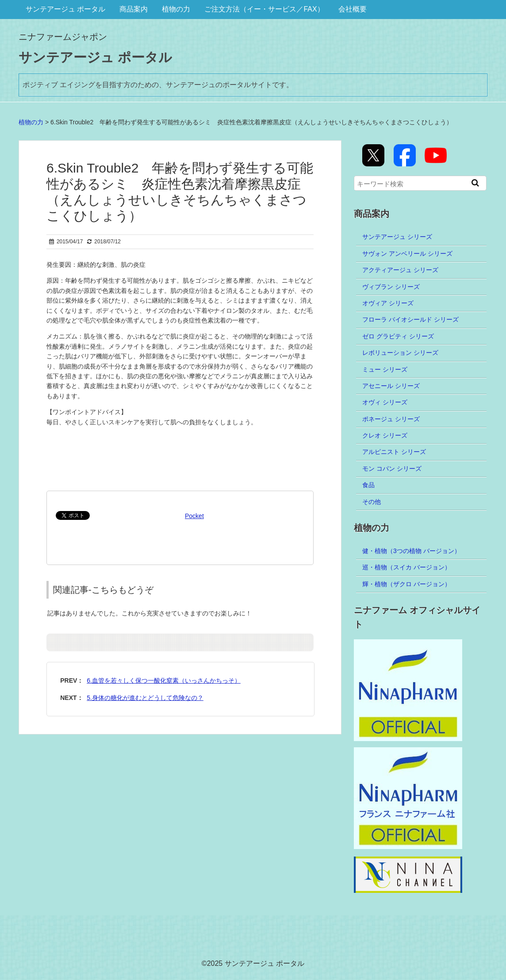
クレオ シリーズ (385, 435)
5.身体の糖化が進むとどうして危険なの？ (145, 698)
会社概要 (353, 9)
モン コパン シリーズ (392, 469)
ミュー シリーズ (385, 369)
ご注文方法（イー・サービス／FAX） (264, 9)
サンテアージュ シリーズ (397, 237)
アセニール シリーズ (391, 386)
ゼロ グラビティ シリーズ (398, 336)
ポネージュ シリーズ (391, 419)
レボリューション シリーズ (400, 353)
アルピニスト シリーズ (394, 452)
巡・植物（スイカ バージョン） (406, 567)
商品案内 (134, 9)
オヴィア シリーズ (388, 303)
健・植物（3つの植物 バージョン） (411, 551)
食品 (368, 485)
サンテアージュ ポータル (65, 9)
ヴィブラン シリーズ (391, 287)
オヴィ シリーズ (385, 402)
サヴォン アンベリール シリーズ (407, 254)
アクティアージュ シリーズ (400, 270)
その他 (372, 502)
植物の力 (176, 9)
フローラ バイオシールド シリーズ (410, 319)
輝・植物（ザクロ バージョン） (406, 584)
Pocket (194, 516)
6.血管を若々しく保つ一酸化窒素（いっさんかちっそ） (164, 680)
